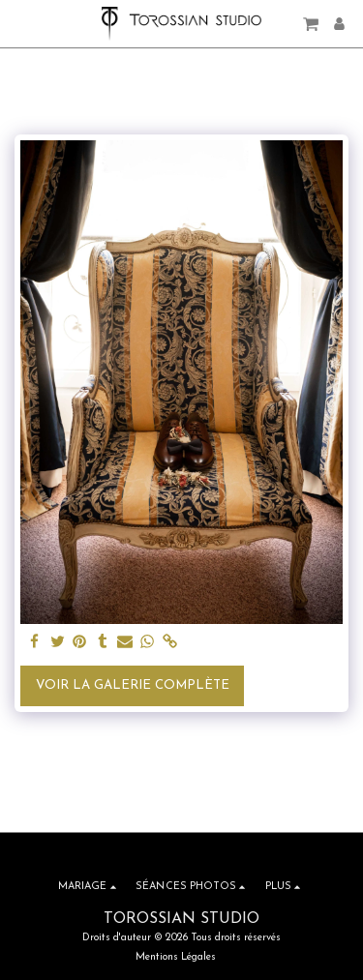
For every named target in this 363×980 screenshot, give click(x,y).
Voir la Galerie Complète (133, 685)
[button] (21, 23)
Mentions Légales (176, 957)
